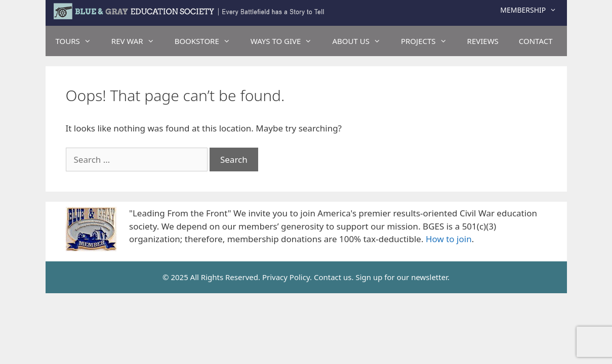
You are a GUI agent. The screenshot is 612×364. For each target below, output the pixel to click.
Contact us (333, 277)
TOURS (78, 41)
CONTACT (536, 41)
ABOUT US (361, 41)
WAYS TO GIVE (287, 41)
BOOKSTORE (208, 41)
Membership (533, 10)
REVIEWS (483, 41)
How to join (449, 239)
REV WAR (138, 41)
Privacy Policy (286, 277)
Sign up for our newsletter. (402, 277)
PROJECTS (429, 41)
